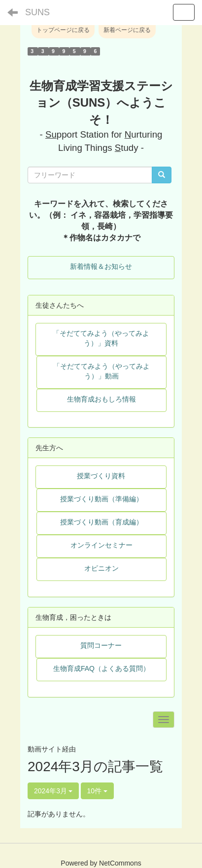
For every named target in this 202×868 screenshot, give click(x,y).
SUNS (37, 12)
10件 (97, 791)
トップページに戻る (63, 30)
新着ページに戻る (127, 30)
